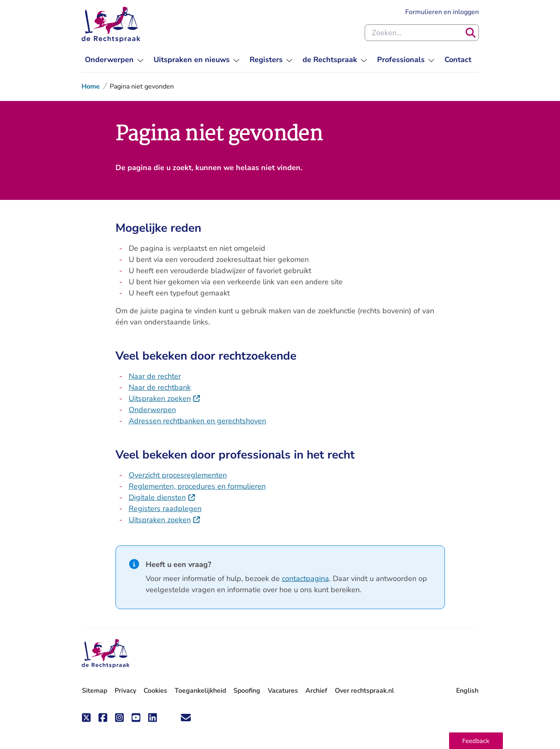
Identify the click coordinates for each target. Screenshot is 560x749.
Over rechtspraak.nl (364, 691)
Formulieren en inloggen (442, 12)
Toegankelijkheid (200, 691)
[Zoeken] (471, 33)
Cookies (155, 691)
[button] (476, 741)
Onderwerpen (152, 410)
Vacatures (283, 691)
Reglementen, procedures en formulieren (197, 486)
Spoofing (247, 691)
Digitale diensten (162, 497)
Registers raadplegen (165, 509)
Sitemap (95, 691)
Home (91, 86)
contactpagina (305, 579)
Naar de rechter (155, 376)
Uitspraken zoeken (165, 399)
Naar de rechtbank (160, 387)
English (467, 691)
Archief (316, 691)
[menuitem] (114, 60)
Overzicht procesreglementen (178, 475)
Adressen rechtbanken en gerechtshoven (197, 421)
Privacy (125, 691)
